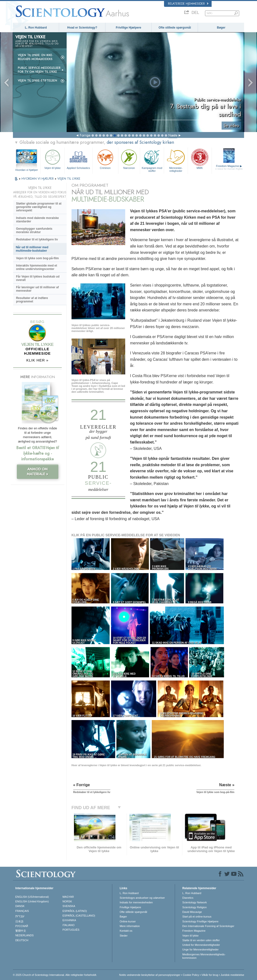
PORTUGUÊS (71, 930)
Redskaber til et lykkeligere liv (37, 239)
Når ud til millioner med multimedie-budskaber (32, 249)
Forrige (85, 135)
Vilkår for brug (210, 975)
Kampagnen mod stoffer (152, 160)
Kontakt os (126, 931)
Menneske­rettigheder (176, 160)
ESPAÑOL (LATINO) (75, 911)
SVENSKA (69, 906)
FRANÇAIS (22, 911)
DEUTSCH (22, 940)
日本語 (19, 921)
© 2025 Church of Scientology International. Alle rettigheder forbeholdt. (55, 975)
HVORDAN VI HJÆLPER (38, 179)
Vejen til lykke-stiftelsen (37, 81)
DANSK (20, 906)
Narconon (129, 159)
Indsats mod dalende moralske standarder (37, 220)
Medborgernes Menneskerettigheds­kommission (204, 956)
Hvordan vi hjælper (27, 170)
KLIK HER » (37, 360)
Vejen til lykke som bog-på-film (37, 258)
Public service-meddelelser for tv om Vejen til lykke (39, 70)
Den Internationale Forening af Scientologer (208, 926)
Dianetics (188, 898)
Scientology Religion (195, 907)
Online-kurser (128, 921)
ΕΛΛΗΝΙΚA (69, 920)
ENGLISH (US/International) (32, 897)
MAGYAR (68, 897)
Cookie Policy (191, 975)
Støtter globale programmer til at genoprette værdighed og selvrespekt (39, 207)
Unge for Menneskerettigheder (200, 949)
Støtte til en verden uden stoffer (201, 940)
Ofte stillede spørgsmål (175, 28)
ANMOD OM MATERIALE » (37, 472)
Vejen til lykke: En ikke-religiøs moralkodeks (36, 57)
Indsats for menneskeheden (136, 902)
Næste (173, 135)
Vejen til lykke (53, 159)
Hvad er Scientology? (82, 28)
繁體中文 (21, 931)
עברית (20, 916)
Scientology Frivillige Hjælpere (200, 921)
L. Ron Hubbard (36, 28)
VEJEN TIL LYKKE (69, 179)
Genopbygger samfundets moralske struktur (34, 230)
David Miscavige (192, 912)
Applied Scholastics (78, 159)
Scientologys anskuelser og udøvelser (142, 898)
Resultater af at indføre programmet (32, 300)
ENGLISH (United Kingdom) (32, 901)
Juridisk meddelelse (232, 975)
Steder (123, 936)
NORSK (67, 901)
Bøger (221, 28)
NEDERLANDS (25, 935)
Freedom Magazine (229, 167)
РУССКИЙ (22, 926)
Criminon (105, 159)
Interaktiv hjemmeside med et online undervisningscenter (37, 267)
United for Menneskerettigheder (201, 945)
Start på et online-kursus (197, 917)
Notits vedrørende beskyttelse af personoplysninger (150, 975)
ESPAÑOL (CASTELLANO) (79, 916)
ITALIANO (68, 925)
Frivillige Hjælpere (128, 28)
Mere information (130, 926)
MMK (200, 159)
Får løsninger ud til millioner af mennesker (37, 289)
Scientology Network (195, 902)
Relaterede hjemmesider (188, 4)
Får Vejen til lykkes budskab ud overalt (38, 278)
